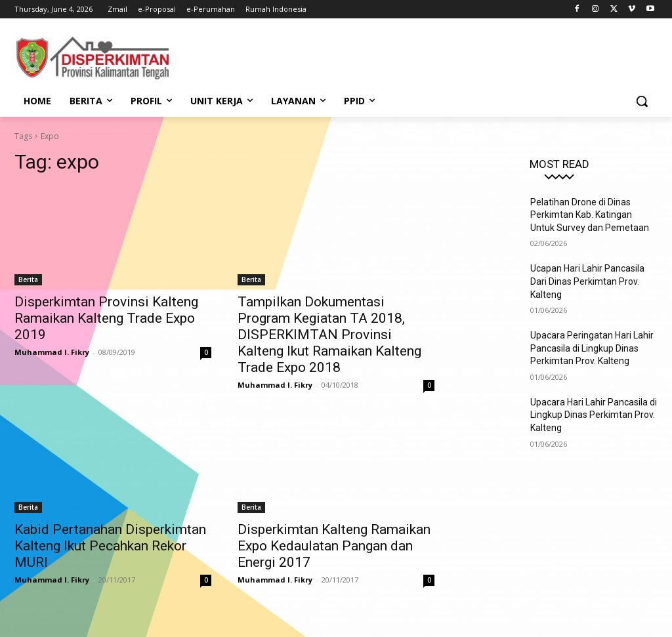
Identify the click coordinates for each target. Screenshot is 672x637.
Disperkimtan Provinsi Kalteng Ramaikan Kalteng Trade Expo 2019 (106, 318)
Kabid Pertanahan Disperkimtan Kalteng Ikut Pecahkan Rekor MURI (110, 546)
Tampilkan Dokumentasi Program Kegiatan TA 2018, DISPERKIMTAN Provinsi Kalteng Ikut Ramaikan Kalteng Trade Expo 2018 (329, 335)
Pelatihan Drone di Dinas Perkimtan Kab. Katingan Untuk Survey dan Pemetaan (590, 215)
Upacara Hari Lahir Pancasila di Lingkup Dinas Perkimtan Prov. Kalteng (594, 415)
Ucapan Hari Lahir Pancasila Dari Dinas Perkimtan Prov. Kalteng (587, 281)
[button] (642, 101)
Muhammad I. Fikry (52, 352)
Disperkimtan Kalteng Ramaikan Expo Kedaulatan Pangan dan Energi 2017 (334, 546)
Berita (28, 279)
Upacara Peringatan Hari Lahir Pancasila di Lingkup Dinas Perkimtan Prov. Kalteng (592, 348)
